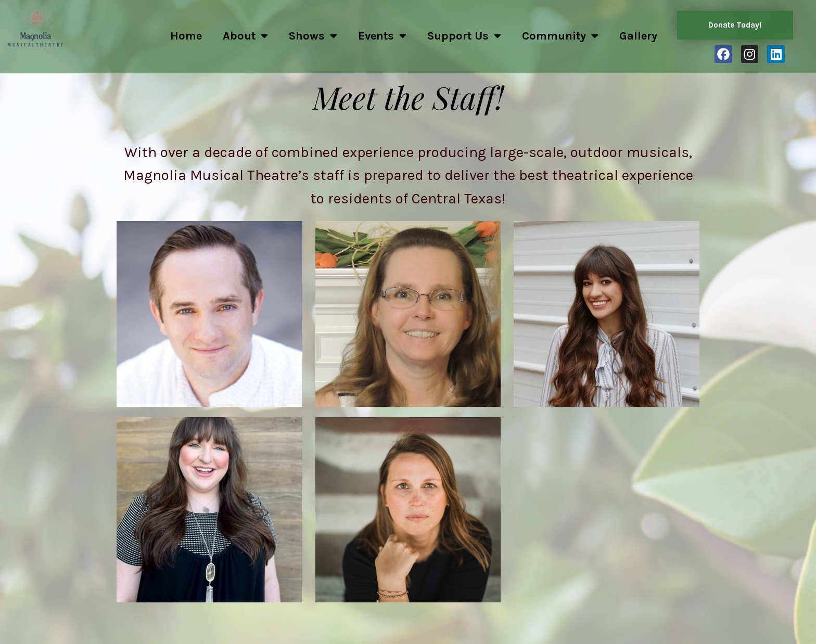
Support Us (464, 36)
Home (186, 36)
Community (560, 36)
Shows (313, 36)
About (245, 36)
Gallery (638, 36)
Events (382, 36)
